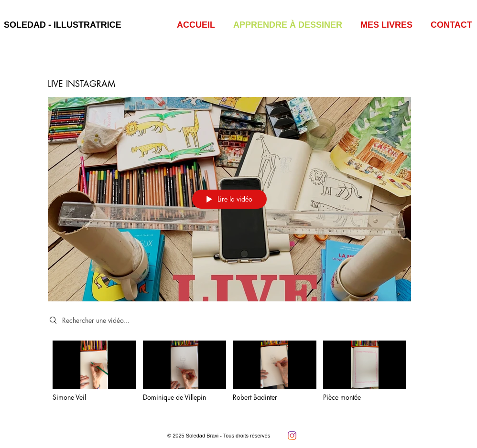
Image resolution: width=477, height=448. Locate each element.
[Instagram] (292, 436)
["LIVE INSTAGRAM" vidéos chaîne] (229, 378)
